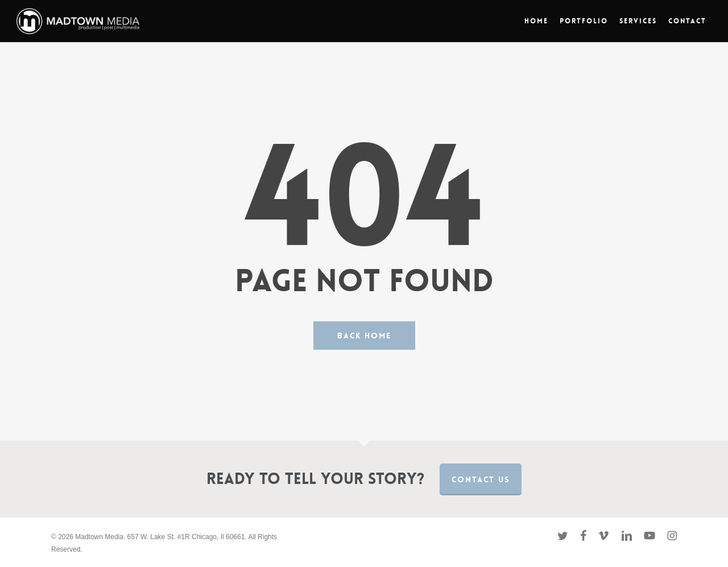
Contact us (481, 479)
